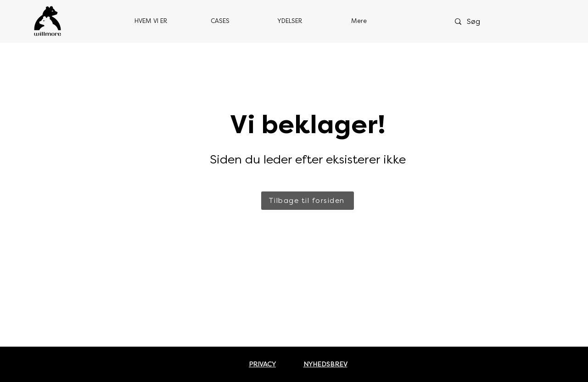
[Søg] (484, 21)
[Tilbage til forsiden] (308, 201)
